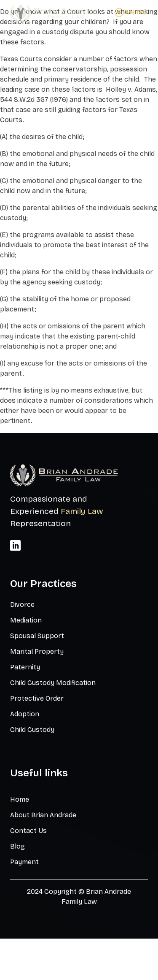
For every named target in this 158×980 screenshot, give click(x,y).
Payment (24, 862)
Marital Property (37, 651)
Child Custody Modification (53, 683)
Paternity (25, 667)
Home (20, 799)
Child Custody (32, 730)
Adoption (25, 714)
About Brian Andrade (43, 815)
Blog (17, 846)
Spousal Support (37, 636)
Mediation (26, 620)
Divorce (22, 605)
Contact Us (28, 831)
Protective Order (37, 698)
